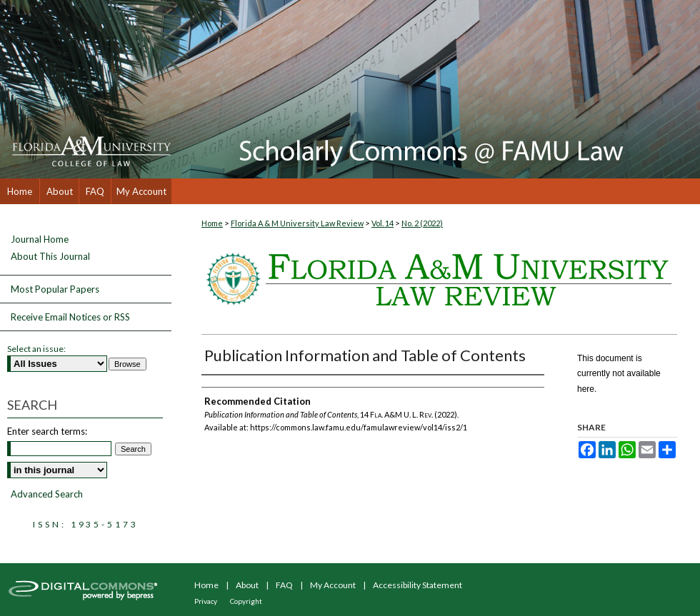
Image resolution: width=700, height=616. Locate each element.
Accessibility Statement (417, 585)
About (247, 585)
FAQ (284, 585)
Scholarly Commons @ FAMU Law (436, 89)
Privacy (206, 601)
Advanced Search (47, 494)
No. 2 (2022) (422, 223)
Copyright (246, 601)
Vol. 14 (382, 223)
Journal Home (40, 239)
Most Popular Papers (55, 289)
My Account (333, 585)
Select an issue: (36, 349)
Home (212, 223)
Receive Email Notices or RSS (70, 317)
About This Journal (50, 257)
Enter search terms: (47, 431)
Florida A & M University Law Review (297, 223)
